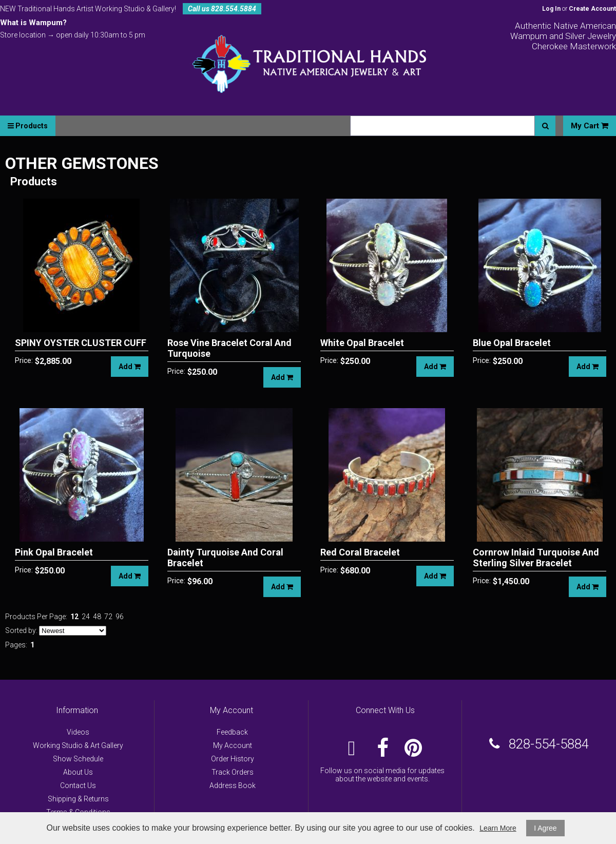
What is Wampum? (33, 23)
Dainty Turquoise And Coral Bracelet (225, 558)
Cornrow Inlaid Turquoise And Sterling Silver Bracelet (536, 558)
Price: (24, 360)
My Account (233, 745)
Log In (551, 9)
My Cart (590, 126)
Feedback (232, 732)
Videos (78, 732)
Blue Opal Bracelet (512, 343)
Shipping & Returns (78, 799)
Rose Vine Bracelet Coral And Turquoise (229, 348)
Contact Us (78, 785)
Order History (233, 759)
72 (108, 617)
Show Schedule (78, 759)
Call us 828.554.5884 (222, 9)
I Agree (545, 828)
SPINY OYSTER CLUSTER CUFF (81, 343)
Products (28, 126)
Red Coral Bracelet (360, 552)
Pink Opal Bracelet (54, 552)
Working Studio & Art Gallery (78, 745)
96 (120, 617)
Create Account (592, 9)
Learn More (498, 828)
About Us (78, 772)
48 (97, 617)
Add (130, 367)
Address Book (233, 785)
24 (86, 617)
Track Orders (233, 772)
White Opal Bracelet (362, 343)
